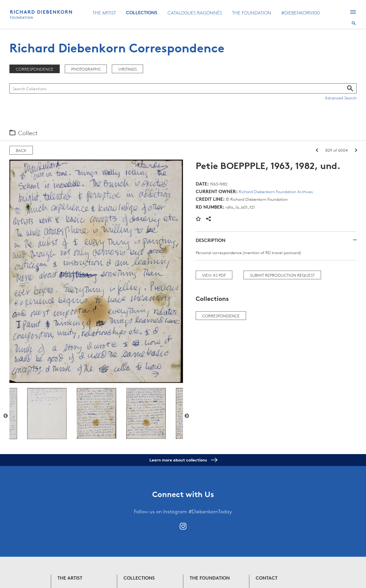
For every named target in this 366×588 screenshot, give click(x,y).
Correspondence (35, 69)
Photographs (86, 69)
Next (187, 416)
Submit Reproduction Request (282, 275)
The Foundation (252, 12)
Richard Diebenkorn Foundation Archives (276, 191)
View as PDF (214, 275)
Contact (267, 578)
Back (21, 150)
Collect (28, 133)
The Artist (104, 12)
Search (354, 23)
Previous (6, 416)
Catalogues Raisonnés (195, 12)
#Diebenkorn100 (301, 12)
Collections (142, 12)
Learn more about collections (183, 460)
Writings (127, 69)
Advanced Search (341, 98)
